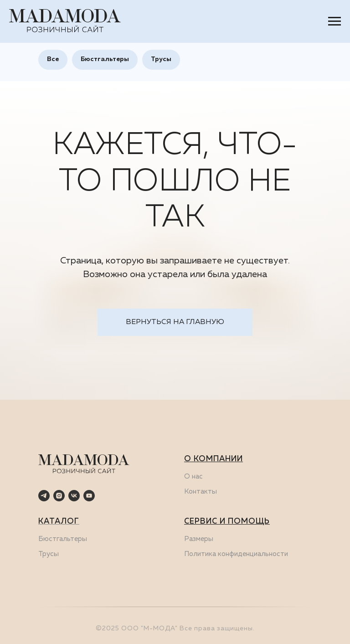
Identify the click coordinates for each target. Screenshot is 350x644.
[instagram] (59, 496)
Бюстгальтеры (105, 59)
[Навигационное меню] (335, 21)
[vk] (74, 496)
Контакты (201, 492)
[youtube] (89, 496)
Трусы (161, 59)
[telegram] (44, 496)
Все (53, 59)
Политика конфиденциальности (236, 554)
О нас (193, 477)
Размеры (199, 539)
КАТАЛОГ (59, 522)
